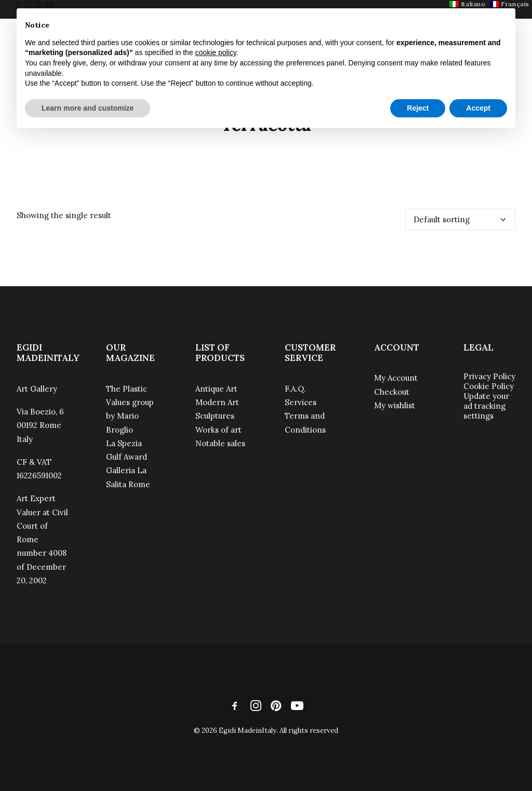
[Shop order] (460, 219)
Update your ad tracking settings (486, 406)
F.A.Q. (295, 389)
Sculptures (215, 416)
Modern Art (217, 402)
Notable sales (220, 443)
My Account (396, 378)
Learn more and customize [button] (88, 108)
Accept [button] (478, 108)
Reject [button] (418, 108)
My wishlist (395, 405)
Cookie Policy (489, 386)
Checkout (392, 392)
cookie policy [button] (216, 52)
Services (301, 402)
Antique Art (216, 389)
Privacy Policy (489, 376)
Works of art (218, 430)
